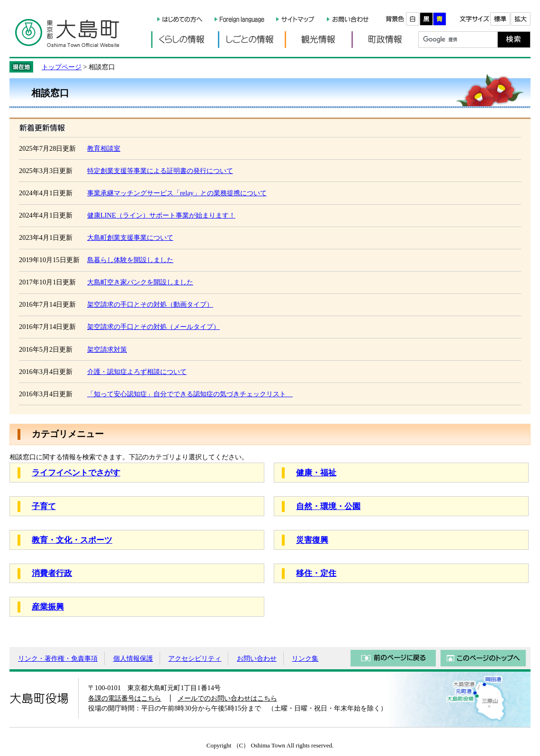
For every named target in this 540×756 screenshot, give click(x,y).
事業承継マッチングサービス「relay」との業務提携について (177, 193)
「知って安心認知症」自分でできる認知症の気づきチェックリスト (190, 394)
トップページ (62, 67)
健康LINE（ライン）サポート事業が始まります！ (161, 215)
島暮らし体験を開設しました (130, 260)
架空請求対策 (107, 349)
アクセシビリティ (195, 658)
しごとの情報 (251, 40)
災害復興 (312, 540)
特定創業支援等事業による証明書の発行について (160, 171)
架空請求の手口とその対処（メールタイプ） (153, 327)
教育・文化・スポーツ (72, 540)
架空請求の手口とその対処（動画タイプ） (150, 304)
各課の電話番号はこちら (125, 698)
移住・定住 (316, 573)
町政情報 (385, 40)
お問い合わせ (257, 658)
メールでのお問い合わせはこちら (227, 698)
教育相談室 (104, 148)
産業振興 (48, 607)
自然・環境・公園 (328, 506)
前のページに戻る (393, 658)
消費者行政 (52, 573)
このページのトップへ (483, 658)
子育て (44, 506)
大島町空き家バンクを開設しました (140, 282)
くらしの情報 (184, 40)
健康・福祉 (316, 473)
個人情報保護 (133, 658)
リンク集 (305, 658)
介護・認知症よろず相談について (137, 372)
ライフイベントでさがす (76, 473)
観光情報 (318, 40)
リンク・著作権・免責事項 (58, 658)
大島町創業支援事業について (130, 237)
